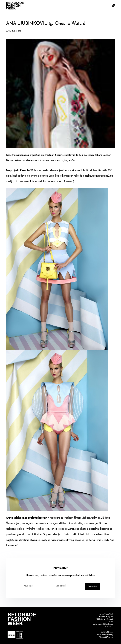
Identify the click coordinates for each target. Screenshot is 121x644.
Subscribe (93, 586)
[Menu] (114, 6)
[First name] (36, 586)
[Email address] (68, 586)
